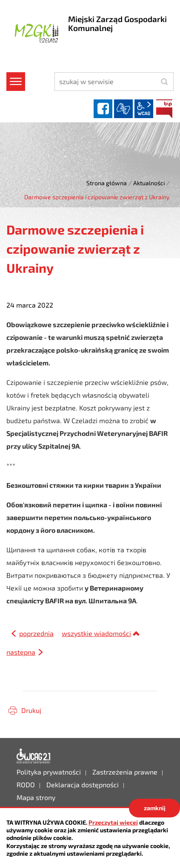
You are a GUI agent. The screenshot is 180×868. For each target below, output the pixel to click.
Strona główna (107, 183)
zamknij (155, 808)
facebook (103, 109)
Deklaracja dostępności (34, 756)
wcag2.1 (144, 109)
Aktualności (149, 183)
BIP (164, 109)
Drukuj (31, 710)
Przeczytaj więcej (113, 822)
